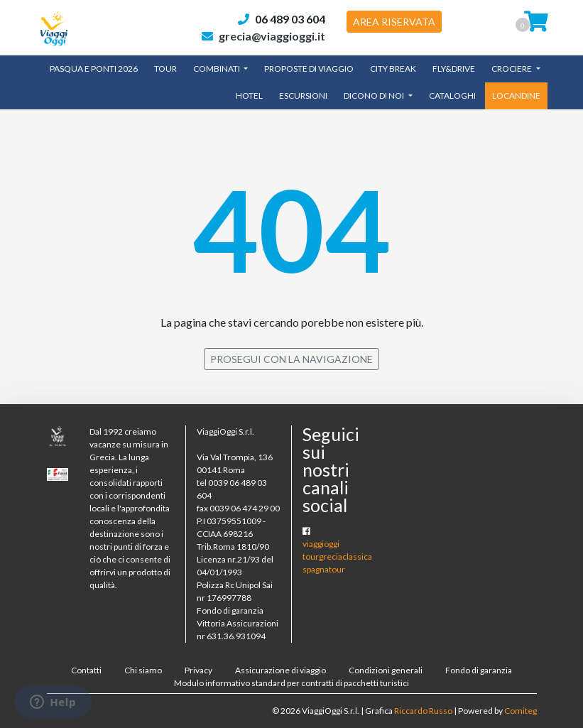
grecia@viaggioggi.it (272, 36)
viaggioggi (321, 544)
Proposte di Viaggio (309, 69)
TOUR (165, 69)
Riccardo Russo (423, 711)
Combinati (217, 69)
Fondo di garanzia (479, 670)
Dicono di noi (375, 96)
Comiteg (521, 711)
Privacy (198, 670)
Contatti (86, 670)
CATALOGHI (452, 96)
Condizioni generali (386, 670)
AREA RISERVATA (394, 22)
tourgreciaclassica (337, 556)
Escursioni (303, 96)
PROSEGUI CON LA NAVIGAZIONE (291, 359)
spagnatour (324, 569)
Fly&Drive (454, 69)
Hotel (249, 96)
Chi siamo (143, 670)
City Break (393, 69)
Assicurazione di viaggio (280, 670)
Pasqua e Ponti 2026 (94, 69)
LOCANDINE (516, 96)
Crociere (512, 69)
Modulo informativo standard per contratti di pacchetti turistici (291, 683)
